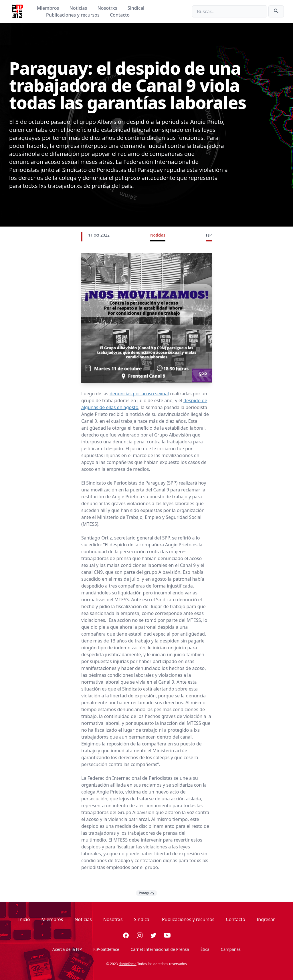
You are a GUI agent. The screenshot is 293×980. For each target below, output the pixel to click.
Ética (205, 949)
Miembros (48, 8)
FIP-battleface (106, 949)
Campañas (231, 949)
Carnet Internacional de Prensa (160, 949)
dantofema (128, 964)
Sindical (136, 8)
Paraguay (146, 893)
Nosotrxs (108, 8)
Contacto (120, 15)
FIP (209, 235)
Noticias (79, 8)
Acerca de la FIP (67, 949)
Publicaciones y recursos (73, 15)
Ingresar (266, 919)
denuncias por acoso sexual (139, 394)
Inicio (24, 919)
